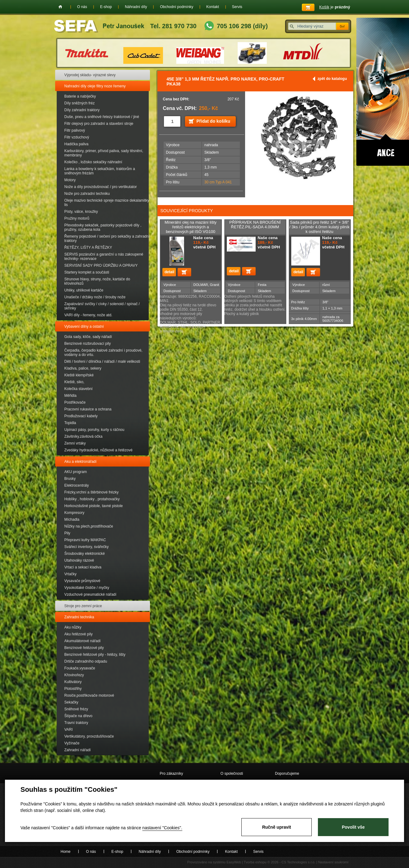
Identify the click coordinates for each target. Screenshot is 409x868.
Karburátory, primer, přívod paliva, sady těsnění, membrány (104, 153)
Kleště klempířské (79, 375)
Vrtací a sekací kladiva (83, 567)
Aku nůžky (73, 627)
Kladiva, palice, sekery (83, 368)
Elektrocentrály (77, 485)
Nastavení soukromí (333, 862)
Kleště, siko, (75, 382)
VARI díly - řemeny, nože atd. (88, 315)
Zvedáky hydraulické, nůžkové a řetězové (99, 450)
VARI (69, 730)
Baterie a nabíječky (80, 96)
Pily (67, 533)
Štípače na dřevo (79, 716)
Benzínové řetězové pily (84, 648)
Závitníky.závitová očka (84, 436)
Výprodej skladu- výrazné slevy (90, 75)
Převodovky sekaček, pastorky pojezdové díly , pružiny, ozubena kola (103, 227)
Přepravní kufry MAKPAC (85, 540)
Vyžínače (72, 743)
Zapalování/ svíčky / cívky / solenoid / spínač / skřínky (102, 306)
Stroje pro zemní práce (83, 606)
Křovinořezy (74, 675)
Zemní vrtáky (75, 443)
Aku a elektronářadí (81, 462)
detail (169, 272)
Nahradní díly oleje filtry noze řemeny (95, 86)
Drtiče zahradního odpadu (86, 661)
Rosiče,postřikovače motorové (89, 695)
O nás (82, 7)
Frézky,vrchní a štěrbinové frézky (92, 492)
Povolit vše (353, 827)
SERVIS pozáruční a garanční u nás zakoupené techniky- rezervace (104, 256)
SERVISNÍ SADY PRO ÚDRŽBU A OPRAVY (101, 265)
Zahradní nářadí (78, 750)
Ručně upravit (277, 827)
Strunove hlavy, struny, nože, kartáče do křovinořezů (97, 281)
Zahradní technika (79, 617)
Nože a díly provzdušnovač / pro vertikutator (101, 187)
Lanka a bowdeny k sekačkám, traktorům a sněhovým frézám (100, 171)
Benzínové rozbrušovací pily (88, 344)
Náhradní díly (136, 7)
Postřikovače (75, 402)
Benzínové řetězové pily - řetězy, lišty (95, 655)
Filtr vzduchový (77, 137)
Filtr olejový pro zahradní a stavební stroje (99, 124)
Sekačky (71, 702)
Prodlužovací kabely (81, 416)
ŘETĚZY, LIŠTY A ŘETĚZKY (88, 248)
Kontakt (213, 7)
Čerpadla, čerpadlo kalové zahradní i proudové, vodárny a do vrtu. (103, 353)
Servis (237, 7)
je (335, 7)
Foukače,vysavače (80, 668)
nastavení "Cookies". (162, 828)
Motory (70, 180)
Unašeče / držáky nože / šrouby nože (95, 297)
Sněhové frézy (76, 709)
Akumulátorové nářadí (83, 641)
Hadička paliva (77, 144)
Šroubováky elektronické (85, 554)
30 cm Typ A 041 (218, 182)
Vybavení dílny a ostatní (84, 327)
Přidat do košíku (213, 121)
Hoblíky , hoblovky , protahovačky (92, 499)
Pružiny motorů (77, 218)
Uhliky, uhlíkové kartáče (84, 290)
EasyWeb (234, 862)
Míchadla (72, 519)
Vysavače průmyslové (82, 581)
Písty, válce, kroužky (81, 212)
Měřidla (70, 396)
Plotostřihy (73, 689)
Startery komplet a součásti (87, 272)
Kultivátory (73, 682)
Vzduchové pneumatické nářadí (90, 594)
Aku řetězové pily (79, 634)
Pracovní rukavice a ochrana (88, 409)
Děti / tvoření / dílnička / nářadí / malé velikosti (102, 362)
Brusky (70, 479)
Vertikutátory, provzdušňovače (89, 736)
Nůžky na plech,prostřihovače (89, 526)
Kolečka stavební (79, 389)
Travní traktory (76, 723)
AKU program (76, 472)
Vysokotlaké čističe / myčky (87, 588)
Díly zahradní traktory (82, 110)
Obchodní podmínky (176, 7)
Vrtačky (71, 574)
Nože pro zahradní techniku (87, 194)
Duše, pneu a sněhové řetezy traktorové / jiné (102, 117)
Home (60, 7)
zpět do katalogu (332, 79)
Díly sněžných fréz (80, 103)
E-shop (106, 7)
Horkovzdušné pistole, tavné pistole (94, 506)
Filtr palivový (75, 130)
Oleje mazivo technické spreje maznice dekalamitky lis (107, 203)
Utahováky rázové (79, 560)
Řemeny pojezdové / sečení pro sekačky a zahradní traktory (107, 239)
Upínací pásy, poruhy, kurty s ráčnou (95, 430)
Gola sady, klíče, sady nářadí (88, 337)
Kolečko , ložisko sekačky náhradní (93, 162)
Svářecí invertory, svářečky (87, 547)
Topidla (70, 423)
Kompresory (75, 513)
